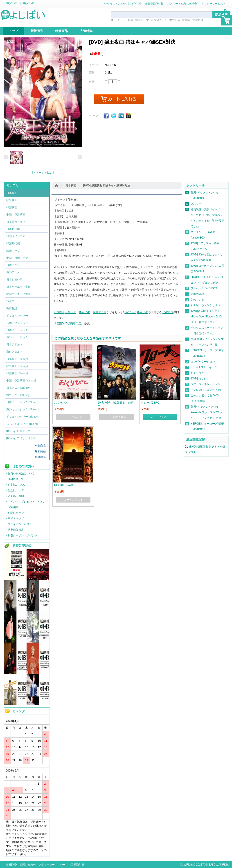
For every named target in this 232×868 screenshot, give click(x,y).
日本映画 (71, 186)
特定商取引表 (76, 865)
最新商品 (40, 451)
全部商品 (40, 446)
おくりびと (197, 373)
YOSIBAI (207, 865)
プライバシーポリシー (52, 865)
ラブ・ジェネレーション (205, 384)
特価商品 (40, 457)
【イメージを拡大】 (43, 173)
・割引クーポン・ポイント (21, 535)
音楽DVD (71, 312)
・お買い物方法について (20, 473)
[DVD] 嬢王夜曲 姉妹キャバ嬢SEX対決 (107, 186)
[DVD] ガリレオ (200, 379)
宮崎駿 (186, 20)
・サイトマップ (14, 519)
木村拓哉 (175, 20)
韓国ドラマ (142, 20)
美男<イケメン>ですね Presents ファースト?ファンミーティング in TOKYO (207, 412)
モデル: (93, 65)
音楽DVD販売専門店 (69, 324)
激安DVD (12, 3)
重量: (92, 72)
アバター (196, 204)
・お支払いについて (17, 485)
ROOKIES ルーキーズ (204, 367)
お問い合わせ (28, 865)
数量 (92, 82)
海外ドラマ (100, 312)
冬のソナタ (197, 300)
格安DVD (29, 3)
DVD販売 (168, 312)
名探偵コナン (159, 20)
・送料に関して (14, 479)
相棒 (131, 20)
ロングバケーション (203, 362)
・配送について (14, 490)
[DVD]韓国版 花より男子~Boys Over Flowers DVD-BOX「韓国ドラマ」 (206, 317)
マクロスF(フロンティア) (206, 390)
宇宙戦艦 (198, 20)
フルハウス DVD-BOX (204, 288)
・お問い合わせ (14, 513)
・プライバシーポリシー (20, 524)
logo (23, 15)
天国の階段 (197, 294)
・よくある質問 (14, 496)
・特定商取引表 (14, 530)
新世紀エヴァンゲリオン (205, 305)
